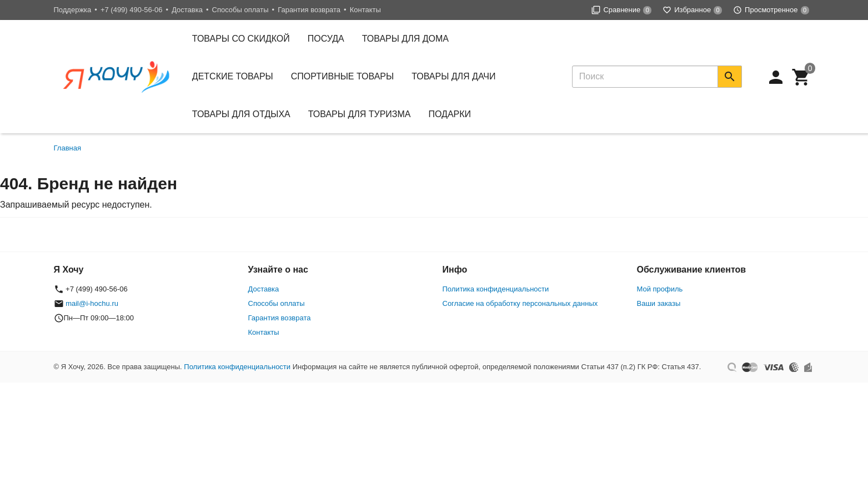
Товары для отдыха (241, 114)
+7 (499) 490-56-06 (132, 10)
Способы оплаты (240, 10)
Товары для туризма (360, 114)
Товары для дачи (453, 76)
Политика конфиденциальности (496, 289)
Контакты (365, 10)
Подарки (450, 114)
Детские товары (233, 76)
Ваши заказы (659, 303)
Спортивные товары (342, 76)
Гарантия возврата (309, 10)
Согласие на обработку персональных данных (520, 303)
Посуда (326, 39)
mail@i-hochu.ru (92, 303)
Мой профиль (660, 289)
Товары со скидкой (241, 39)
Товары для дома (405, 39)
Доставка (187, 10)
